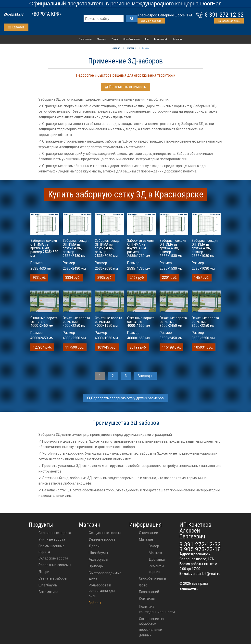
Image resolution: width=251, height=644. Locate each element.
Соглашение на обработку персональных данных (151, 627)
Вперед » (145, 376)
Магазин (101, 39)
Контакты (177, 39)
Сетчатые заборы (53, 578)
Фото (147, 39)
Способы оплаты (132, 39)
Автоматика (48, 592)
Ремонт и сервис (156, 569)
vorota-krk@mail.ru (206, 574)
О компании (85, 39)
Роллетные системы (55, 565)
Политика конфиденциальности (157, 609)
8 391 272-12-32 (224, 15)
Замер (154, 546)
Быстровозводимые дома (105, 576)
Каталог (16, 27)
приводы (96, 566)
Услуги (115, 39)
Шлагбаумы (48, 585)
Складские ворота (53, 558)
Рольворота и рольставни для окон (102, 591)
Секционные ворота (55, 533)
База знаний (161, 39)
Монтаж (155, 553)
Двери (44, 572)
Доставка (157, 559)
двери (94, 546)
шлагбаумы (98, 553)
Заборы (95, 603)
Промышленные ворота (51, 549)
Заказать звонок (229, 21)
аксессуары (98, 559)
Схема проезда (151, 21)
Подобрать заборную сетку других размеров (125, 398)
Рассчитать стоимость (126, 87)
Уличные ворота (52, 539)
